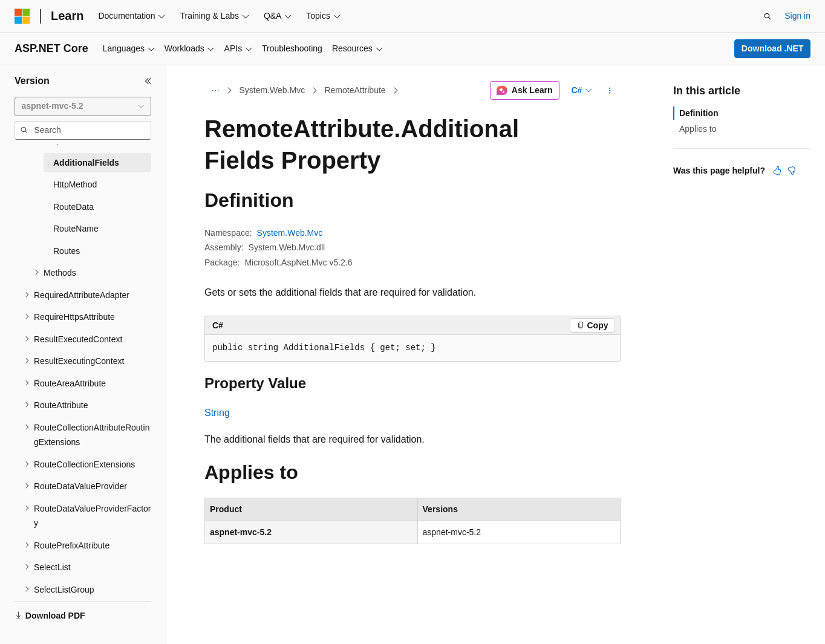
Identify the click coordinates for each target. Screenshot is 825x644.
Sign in (797, 16)
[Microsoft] (22, 16)
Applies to (698, 129)
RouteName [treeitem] (76, 229)
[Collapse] (148, 81)
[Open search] (768, 16)
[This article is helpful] (777, 171)
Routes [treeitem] (67, 251)
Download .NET (773, 48)
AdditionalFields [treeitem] (86, 163)
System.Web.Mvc (272, 90)
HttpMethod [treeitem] (75, 184)
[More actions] (610, 91)
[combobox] (83, 106)
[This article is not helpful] (792, 171)
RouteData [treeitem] (73, 207)
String (217, 413)
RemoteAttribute (355, 90)
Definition (699, 113)
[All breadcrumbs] (215, 91)
